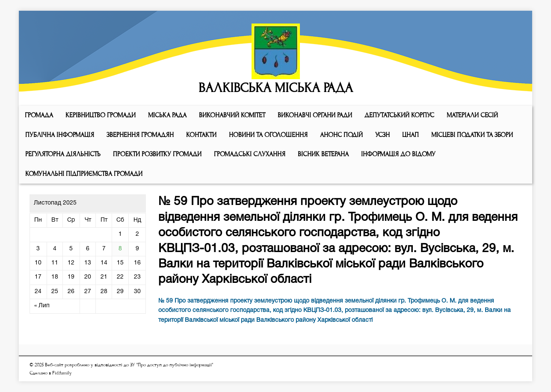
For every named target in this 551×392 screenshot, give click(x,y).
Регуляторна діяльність (63, 154)
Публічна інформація (60, 135)
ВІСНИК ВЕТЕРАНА (323, 154)
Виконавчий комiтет (232, 115)
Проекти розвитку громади (157, 154)
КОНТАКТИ (201, 135)
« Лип (42, 306)
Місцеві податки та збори (472, 135)
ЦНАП (410, 135)
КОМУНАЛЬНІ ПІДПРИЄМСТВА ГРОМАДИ (84, 174)
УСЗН (382, 135)
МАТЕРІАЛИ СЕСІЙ (472, 115)
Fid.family (62, 373)
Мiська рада (167, 115)
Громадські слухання (250, 154)
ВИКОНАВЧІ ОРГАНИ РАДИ (315, 115)
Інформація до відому (398, 154)
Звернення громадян (140, 135)
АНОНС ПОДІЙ (341, 135)
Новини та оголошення (268, 135)
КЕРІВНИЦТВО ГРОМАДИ (101, 115)
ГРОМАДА (39, 115)
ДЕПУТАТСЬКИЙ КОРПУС (399, 115)
